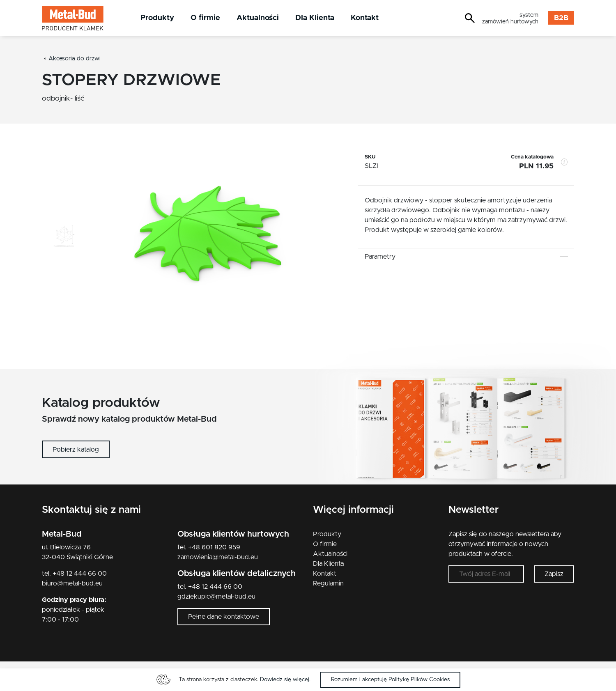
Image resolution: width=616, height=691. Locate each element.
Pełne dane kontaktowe (224, 617)
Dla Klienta (315, 18)
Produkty (157, 18)
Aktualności (258, 18)
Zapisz (554, 574)
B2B (561, 18)
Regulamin (328, 583)
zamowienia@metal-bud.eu (218, 557)
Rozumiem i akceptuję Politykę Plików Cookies (390, 680)
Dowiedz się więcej (285, 680)
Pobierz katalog (76, 450)
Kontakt (365, 18)
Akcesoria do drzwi (75, 59)
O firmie (205, 18)
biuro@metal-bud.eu (72, 583)
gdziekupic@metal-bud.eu (216, 597)
